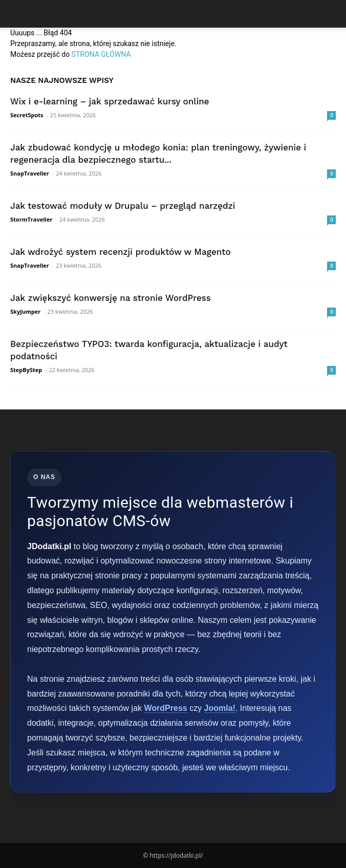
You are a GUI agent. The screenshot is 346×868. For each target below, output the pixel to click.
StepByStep (26, 370)
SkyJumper (25, 311)
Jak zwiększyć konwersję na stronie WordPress (111, 298)
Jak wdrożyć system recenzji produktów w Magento (121, 252)
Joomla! (220, 708)
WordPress (166, 708)
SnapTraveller (30, 173)
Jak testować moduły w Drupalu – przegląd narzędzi (123, 206)
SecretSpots (27, 115)
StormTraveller (31, 219)
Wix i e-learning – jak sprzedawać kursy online (110, 101)
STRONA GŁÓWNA (101, 54)
